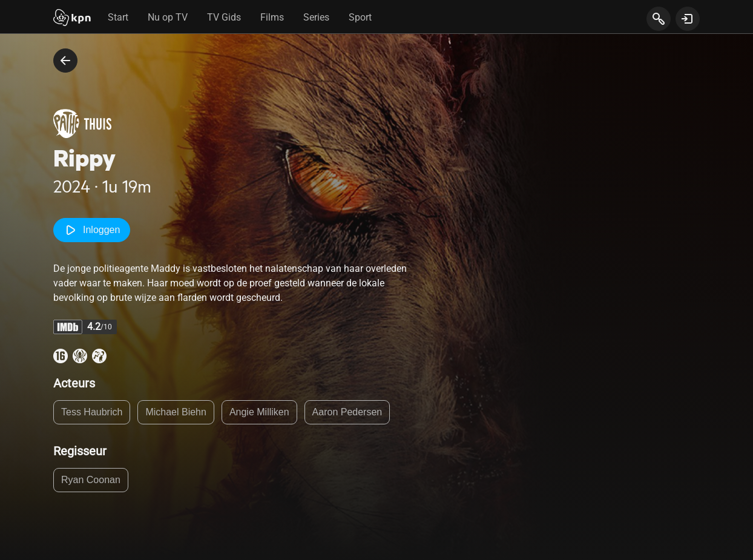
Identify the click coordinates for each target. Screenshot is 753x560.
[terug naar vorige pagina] (65, 61)
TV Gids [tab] (224, 17)
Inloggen (92, 230)
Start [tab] (118, 17)
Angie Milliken (259, 412)
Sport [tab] (360, 17)
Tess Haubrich (92, 412)
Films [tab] (272, 17)
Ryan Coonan (91, 480)
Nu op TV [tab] (168, 17)
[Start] (72, 19)
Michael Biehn (176, 412)
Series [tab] (316, 17)
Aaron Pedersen (347, 412)
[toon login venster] (688, 19)
